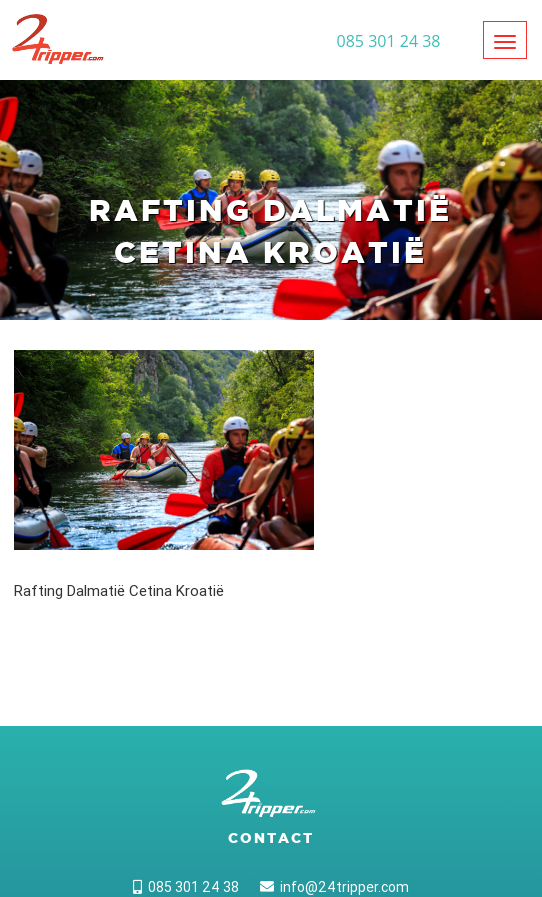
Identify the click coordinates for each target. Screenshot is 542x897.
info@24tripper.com (334, 887)
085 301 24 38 (186, 887)
